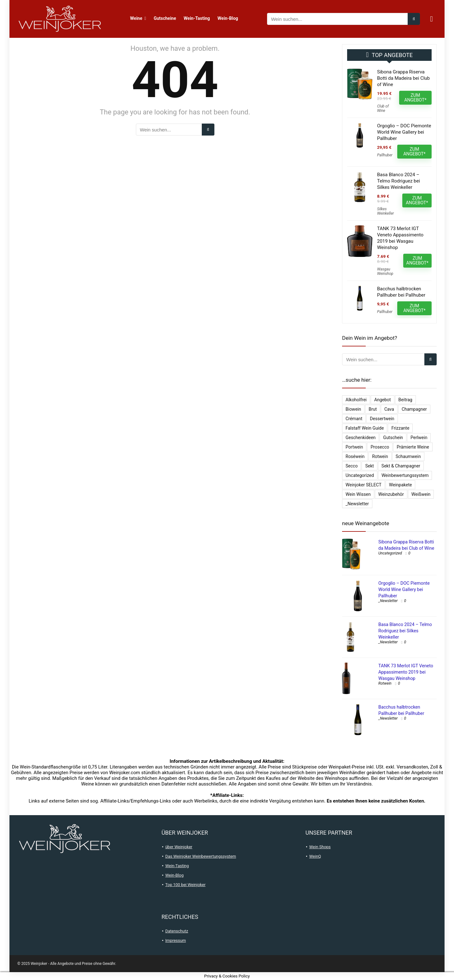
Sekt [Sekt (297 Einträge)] (369, 466)
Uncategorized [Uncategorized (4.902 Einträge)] (360, 475)
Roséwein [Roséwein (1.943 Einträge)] (355, 456)
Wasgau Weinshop (385, 271)
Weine (136, 18)
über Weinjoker (179, 847)
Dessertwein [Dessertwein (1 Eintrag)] (382, 419)
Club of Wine (383, 108)
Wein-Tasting (197, 18)
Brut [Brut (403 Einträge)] (373, 409)
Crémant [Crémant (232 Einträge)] (354, 419)
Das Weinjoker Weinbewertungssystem (201, 856)
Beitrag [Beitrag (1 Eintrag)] (405, 400)
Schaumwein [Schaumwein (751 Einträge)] (408, 456)
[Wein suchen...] (414, 19)
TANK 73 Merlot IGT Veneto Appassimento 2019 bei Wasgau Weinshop (406, 672)
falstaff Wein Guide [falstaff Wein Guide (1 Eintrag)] (365, 428)
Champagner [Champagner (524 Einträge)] (414, 409)
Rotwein (385, 683)
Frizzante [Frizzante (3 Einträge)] (400, 428)
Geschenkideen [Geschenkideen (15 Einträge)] (361, 438)
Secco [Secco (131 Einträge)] (352, 466)
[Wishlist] (431, 19)
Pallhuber (385, 155)
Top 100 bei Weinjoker (185, 885)
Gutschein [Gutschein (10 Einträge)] (393, 438)
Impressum (175, 940)
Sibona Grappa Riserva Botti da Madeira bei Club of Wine (403, 78)
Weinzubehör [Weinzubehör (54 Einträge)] (391, 494)
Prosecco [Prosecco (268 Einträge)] (380, 447)
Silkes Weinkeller (385, 211)
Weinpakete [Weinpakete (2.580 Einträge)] (401, 485)
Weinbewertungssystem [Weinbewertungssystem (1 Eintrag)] (405, 475)
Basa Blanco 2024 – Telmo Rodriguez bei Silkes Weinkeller (399, 181)
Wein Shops (320, 847)
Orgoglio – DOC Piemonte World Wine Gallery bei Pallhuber (404, 132)
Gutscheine (165, 18)
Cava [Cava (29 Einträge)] (389, 409)
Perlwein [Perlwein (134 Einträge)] (419, 438)
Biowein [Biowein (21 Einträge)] (353, 409)
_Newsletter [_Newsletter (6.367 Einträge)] (357, 504)
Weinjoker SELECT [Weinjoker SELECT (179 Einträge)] (364, 485)
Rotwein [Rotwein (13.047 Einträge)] (380, 456)
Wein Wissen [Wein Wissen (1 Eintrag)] (358, 494)
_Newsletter (388, 601)
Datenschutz (177, 931)
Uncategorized (390, 553)
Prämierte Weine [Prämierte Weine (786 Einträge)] (413, 447)
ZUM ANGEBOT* (415, 98)
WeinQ (315, 856)
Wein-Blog (228, 18)
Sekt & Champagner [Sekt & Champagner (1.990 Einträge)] (401, 466)
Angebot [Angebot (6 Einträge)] (383, 400)
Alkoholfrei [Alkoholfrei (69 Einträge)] (356, 400)
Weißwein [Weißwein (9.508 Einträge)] (421, 494)
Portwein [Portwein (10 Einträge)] (354, 447)
